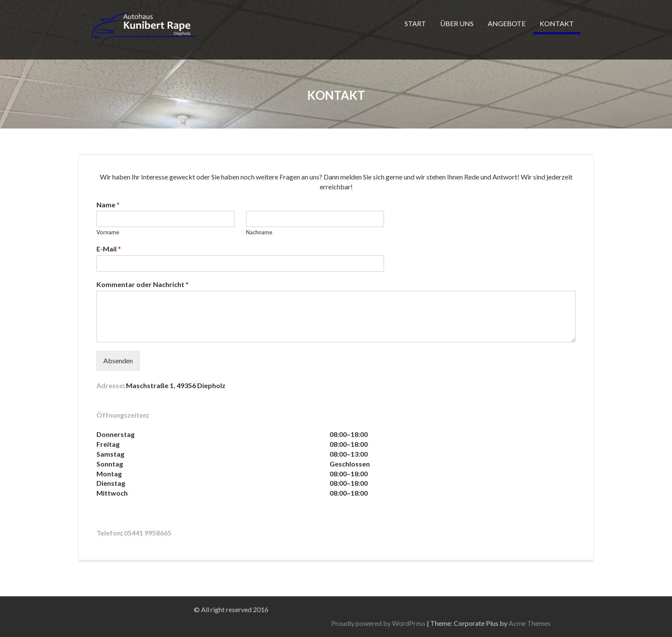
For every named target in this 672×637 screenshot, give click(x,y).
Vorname (108, 232)
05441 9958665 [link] (148, 533)
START (415, 23)
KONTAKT (557, 23)
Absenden (118, 360)
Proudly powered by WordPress (511, 623)
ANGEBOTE (507, 23)
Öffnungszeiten (122, 415)
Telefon (109, 533)
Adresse (110, 385)
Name (108, 205)
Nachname (259, 232)
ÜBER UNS (457, 23)
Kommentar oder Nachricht (142, 284)
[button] (336, 425)
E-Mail (109, 249)
